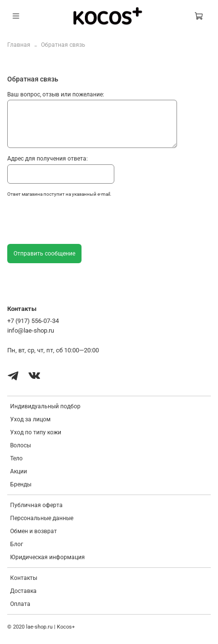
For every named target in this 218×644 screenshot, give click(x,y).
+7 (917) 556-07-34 (33, 321)
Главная (19, 45)
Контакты (24, 578)
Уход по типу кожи (36, 432)
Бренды (21, 484)
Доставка (23, 591)
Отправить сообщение (44, 254)
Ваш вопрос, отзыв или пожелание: (56, 94)
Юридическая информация (48, 557)
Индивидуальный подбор (45, 406)
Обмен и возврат (34, 531)
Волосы (20, 445)
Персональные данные (42, 518)
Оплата (20, 604)
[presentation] (81, 223)
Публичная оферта (36, 505)
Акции (19, 471)
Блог (17, 544)
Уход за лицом (30, 419)
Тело (16, 458)
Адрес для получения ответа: (48, 159)
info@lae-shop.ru (31, 330)
